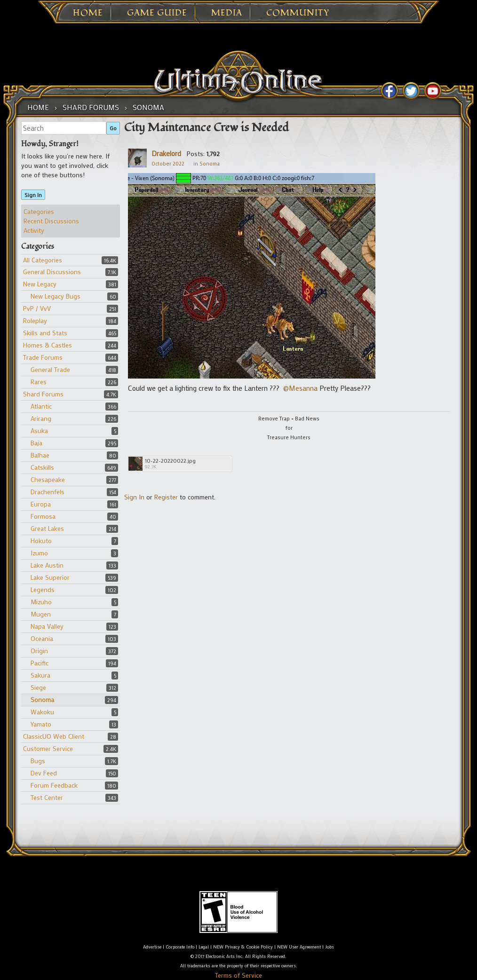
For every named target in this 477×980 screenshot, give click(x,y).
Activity (34, 230)
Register (166, 497)
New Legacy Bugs (56, 296)
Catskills (42, 467)
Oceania (42, 638)
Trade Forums (43, 357)
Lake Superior (50, 577)
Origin (39, 651)
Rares (39, 382)
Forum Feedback (54, 785)
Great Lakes (47, 528)
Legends (43, 589)
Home (88, 13)
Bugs (38, 761)
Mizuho (41, 602)
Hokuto (41, 541)
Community (298, 13)
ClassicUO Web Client (54, 736)
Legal (204, 947)
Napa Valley (47, 626)
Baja (36, 443)
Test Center (47, 797)
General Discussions (52, 272)
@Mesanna (300, 388)
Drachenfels (48, 492)
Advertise (152, 947)
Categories (39, 211)
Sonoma (42, 699)
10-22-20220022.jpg (170, 461)
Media (227, 13)
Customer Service (48, 748)
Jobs (330, 947)
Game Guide (157, 13)
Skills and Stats (45, 333)
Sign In (33, 195)
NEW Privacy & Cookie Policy (243, 947)
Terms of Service (238, 975)
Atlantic (41, 406)
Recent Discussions (51, 221)
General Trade (50, 369)
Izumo (39, 553)
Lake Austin (47, 565)
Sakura (40, 675)
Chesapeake (48, 479)
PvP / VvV (37, 308)
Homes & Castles (48, 345)
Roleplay (35, 320)
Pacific (40, 663)
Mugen (41, 614)
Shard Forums (43, 394)
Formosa (43, 516)
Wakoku (42, 712)
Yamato (41, 724)
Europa (41, 504)
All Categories (43, 260)
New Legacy (40, 284)
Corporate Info (180, 947)
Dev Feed (44, 773)
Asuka (39, 431)
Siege (38, 687)
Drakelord (166, 153)
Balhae (40, 455)
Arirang (41, 418)
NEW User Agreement (299, 947)
